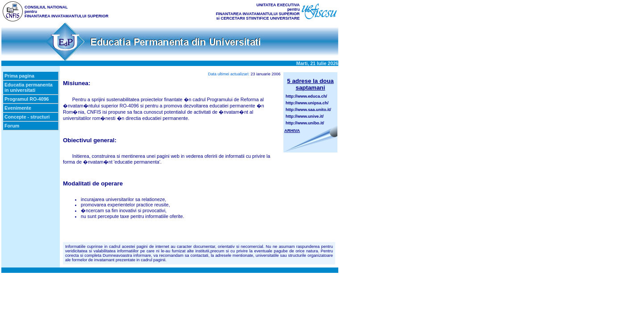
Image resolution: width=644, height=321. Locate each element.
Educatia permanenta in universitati (29, 87)
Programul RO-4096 (27, 99)
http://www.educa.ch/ (306, 96)
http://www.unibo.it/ (305, 123)
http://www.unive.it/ (305, 116)
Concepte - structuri (27, 117)
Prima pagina (19, 76)
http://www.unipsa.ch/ (307, 103)
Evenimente (18, 108)
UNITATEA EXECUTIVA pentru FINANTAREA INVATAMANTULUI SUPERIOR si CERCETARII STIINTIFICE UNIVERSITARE (258, 12)
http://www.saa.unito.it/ (308, 110)
